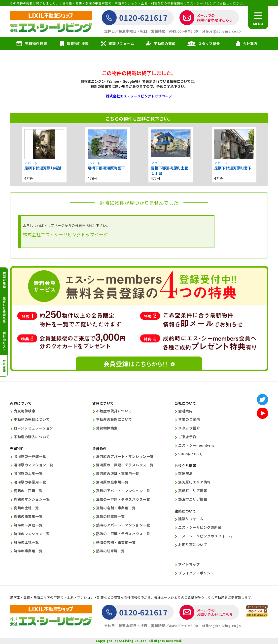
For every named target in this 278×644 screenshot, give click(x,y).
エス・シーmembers (196, 445)
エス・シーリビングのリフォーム (205, 536)
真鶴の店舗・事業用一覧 (116, 508)
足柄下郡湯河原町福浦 (43, 168)
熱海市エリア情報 (193, 499)
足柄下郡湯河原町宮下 (106, 168)
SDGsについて (190, 454)
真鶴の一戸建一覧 (28, 491)
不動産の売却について (32, 419)
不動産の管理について (114, 419)
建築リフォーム (191, 519)
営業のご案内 (189, 419)
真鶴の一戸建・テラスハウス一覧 (123, 499)
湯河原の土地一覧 (28, 473)
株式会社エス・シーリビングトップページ (139, 96)
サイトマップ (189, 564)
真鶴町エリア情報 (193, 491)
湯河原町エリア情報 (194, 482)
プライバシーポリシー (196, 573)
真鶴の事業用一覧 (28, 516)
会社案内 (185, 411)
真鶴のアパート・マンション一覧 (123, 491)
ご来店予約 (187, 437)
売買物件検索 (24, 411)
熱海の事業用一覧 (28, 551)
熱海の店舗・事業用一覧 (116, 542)
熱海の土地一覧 (26, 542)
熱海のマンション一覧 (32, 534)
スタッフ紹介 (189, 428)
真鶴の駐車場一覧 (110, 517)
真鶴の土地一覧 (26, 508)
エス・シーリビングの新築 (200, 527)
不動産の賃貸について (114, 411)
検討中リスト (4, 341)
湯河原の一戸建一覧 (30, 456)
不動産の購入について (32, 437)
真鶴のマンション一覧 (32, 499)
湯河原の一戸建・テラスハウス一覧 (125, 465)
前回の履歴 (4, 280)
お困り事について (193, 545)
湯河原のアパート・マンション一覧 (125, 456)
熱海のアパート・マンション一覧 (123, 525)
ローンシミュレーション (33, 428)
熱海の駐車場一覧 (110, 551)
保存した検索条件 (4, 310)
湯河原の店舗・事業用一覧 (118, 474)
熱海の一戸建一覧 (28, 525)
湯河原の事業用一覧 (30, 482)
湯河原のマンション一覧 (34, 465)
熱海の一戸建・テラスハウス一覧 (123, 534)
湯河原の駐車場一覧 (112, 482)
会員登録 (4, 366)
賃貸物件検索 (107, 428)
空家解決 (185, 473)
